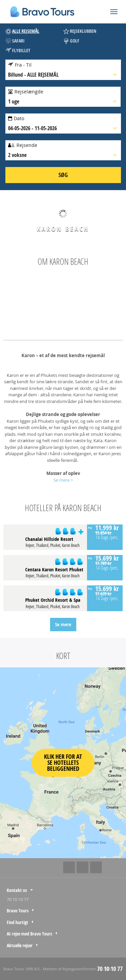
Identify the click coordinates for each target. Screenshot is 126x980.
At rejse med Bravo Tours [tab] (29, 934)
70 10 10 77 (18, 899)
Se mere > (63, 480)
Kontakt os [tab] (17, 890)
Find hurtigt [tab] (17, 922)
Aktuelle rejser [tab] (20, 945)
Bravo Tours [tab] (18, 911)
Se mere (63, 624)
